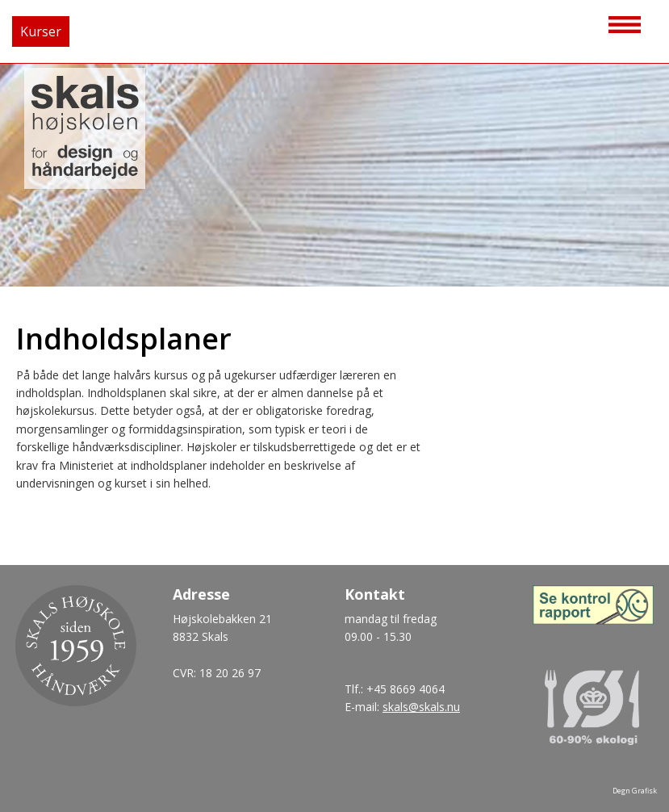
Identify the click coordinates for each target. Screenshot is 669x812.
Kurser (41, 31)
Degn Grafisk (635, 791)
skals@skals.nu (421, 707)
